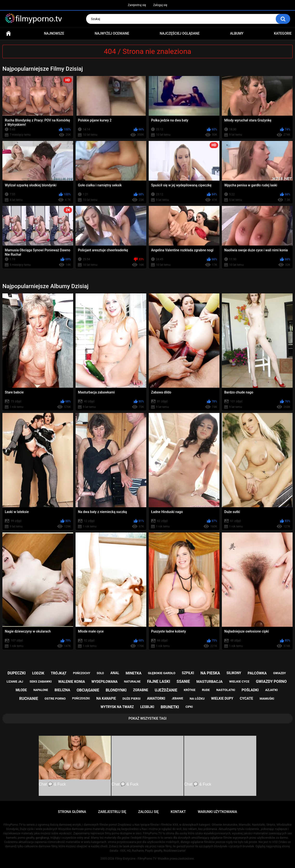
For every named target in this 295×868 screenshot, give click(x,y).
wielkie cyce (239, 681)
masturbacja (209, 682)
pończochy (82, 673)
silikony (234, 673)
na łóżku (197, 699)
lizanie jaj (15, 682)
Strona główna (8, 34)
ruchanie (29, 699)
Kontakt (178, 812)
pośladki (250, 690)
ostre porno (55, 699)
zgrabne (141, 690)
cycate (246, 698)
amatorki (156, 698)
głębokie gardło (162, 673)
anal (115, 673)
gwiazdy (279, 673)
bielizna (62, 690)
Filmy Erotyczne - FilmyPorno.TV (136, 859)
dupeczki (16, 673)
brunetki (170, 707)
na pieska (210, 673)
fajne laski (159, 681)
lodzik (38, 673)
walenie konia (72, 682)
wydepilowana (105, 682)
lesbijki (147, 707)
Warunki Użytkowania (217, 812)
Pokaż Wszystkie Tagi (147, 718)
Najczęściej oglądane (180, 33)
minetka (134, 673)
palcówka (257, 673)
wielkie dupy (222, 698)
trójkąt (59, 673)
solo (100, 673)
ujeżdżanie (166, 690)
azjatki (271, 690)
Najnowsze (54, 33)
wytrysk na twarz (117, 707)
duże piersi (131, 699)
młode (21, 690)
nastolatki (226, 690)
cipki (189, 707)
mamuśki (267, 699)
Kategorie (283, 33)
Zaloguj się (160, 5)
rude (206, 690)
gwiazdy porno (271, 681)
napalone (41, 690)
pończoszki (81, 698)
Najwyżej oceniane (112, 33)
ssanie (183, 681)
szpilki (188, 673)
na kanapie (106, 698)
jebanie (177, 698)
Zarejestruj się (137, 5)
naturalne (132, 682)
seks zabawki (41, 681)
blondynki (116, 690)
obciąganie (88, 690)
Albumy (237, 33)
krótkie (190, 690)
